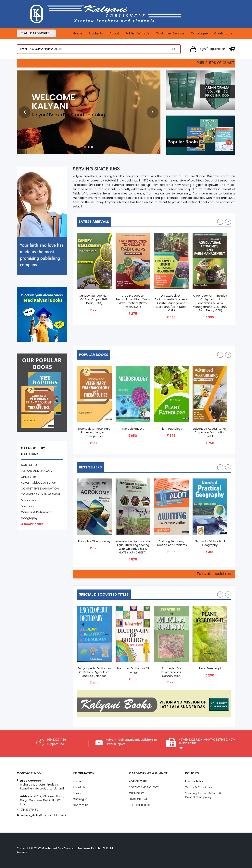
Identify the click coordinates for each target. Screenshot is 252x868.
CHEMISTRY (29, 477)
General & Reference (36, 512)
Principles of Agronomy (94, 541)
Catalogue (199, 33)
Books (77, 793)
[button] (85, 147)
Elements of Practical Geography (210, 543)
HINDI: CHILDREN (139, 799)
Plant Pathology (171, 429)
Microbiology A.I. (133, 429)
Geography (29, 518)
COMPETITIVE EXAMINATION (40, 488)
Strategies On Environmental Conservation (171, 672)
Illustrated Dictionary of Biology (133, 670)
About (114, 33)
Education (28, 506)
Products (96, 33)
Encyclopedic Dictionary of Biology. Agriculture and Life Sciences (94, 672)
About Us (79, 787)
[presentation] (25, 112)
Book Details (32, 524)
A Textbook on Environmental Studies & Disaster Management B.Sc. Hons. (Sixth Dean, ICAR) (171, 303)
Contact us (223, 33)
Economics (29, 500)
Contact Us (81, 805)
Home (78, 33)
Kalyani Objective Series (38, 483)
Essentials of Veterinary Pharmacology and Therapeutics (94, 433)
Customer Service (170, 33)
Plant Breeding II (210, 669)
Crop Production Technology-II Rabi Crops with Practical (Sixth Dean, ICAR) (133, 301)
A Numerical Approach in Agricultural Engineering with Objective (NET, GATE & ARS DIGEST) (133, 547)
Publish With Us (137, 33)
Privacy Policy (194, 782)
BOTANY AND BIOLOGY (37, 471)
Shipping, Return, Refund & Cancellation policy (203, 795)
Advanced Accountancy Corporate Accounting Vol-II (210, 433)
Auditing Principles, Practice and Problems (171, 543)
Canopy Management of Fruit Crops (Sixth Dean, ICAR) (94, 299)
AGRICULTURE (30, 465)
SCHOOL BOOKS (140, 805)
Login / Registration (208, 49)
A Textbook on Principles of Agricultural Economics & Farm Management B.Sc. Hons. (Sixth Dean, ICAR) (210, 303)
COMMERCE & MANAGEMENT (41, 494)
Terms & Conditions (199, 787)
